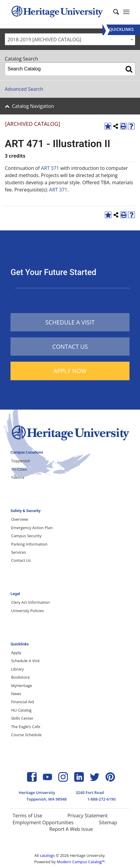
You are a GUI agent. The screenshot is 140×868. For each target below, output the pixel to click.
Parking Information (29, 544)
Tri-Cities (19, 469)
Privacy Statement (87, 816)
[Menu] (121, 30)
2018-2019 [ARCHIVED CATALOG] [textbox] (44, 40)
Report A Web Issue (71, 829)
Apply (16, 653)
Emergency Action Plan (32, 528)
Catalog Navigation (33, 106)
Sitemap (108, 822)
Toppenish (21, 461)
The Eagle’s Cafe (26, 727)
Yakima (18, 477)
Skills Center (22, 718)
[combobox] (70, 39)
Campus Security (26, 536)
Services (18, 552)
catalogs (47, 855)
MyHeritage (22, 686)
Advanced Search (24, 89)
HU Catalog (21, 710)
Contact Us (21, 560)
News (16, 694)
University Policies (27, 611)
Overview (20, 519)
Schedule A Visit (25, 661)
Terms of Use (27, 816)
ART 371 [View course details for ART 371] (50, 168)
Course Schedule (26, 735)
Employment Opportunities (43, 822)
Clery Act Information (30, 602)
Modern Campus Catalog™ (81, 862)
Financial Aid (23, 702)
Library (17, 669)
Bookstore (20, 677)
